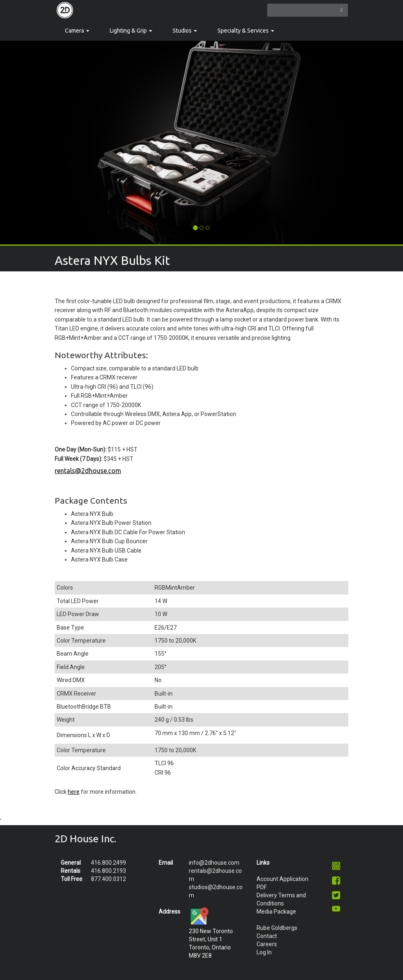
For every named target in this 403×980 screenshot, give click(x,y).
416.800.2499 (108, 863)
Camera (77, 31)
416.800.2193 (108, 871)
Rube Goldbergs (277, 928)
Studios (185, 31)
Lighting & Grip (131, 31)
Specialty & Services (246, 31)
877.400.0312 (108, 879)
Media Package (276, 912)
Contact (267, 936)
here (74, 792)
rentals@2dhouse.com (88, 471)
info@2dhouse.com (214, 863)
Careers (267, 944)
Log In (264, 952)
